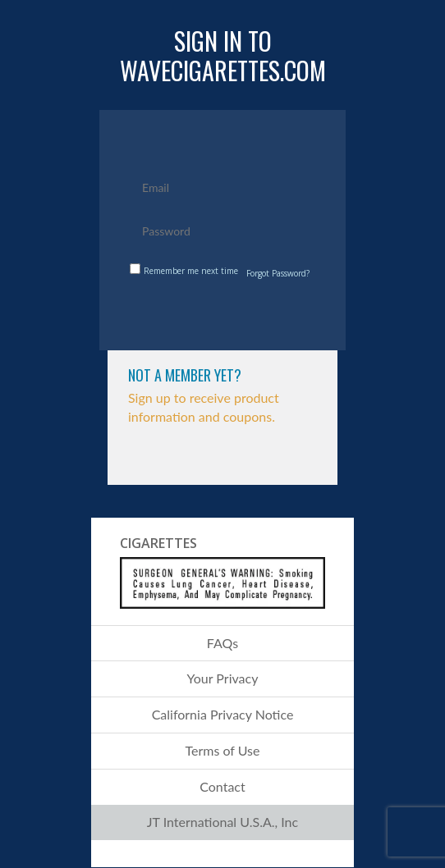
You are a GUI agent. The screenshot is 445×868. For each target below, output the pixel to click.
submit (225, 312)
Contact (222, 786)
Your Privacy (223, 678)
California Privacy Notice (223, 714)
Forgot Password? (278, 273)
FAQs (222, 643)
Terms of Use (222, 750)
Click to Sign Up (223, 460)
